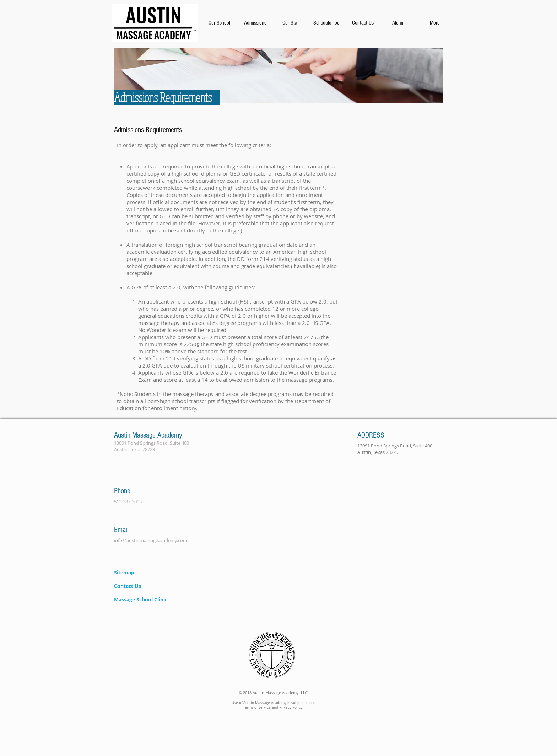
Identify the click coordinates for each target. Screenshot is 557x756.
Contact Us (128, 586)
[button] (219, 23)
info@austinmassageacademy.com (151, 540)
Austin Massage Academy (276, 693)
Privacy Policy (291, 707)
